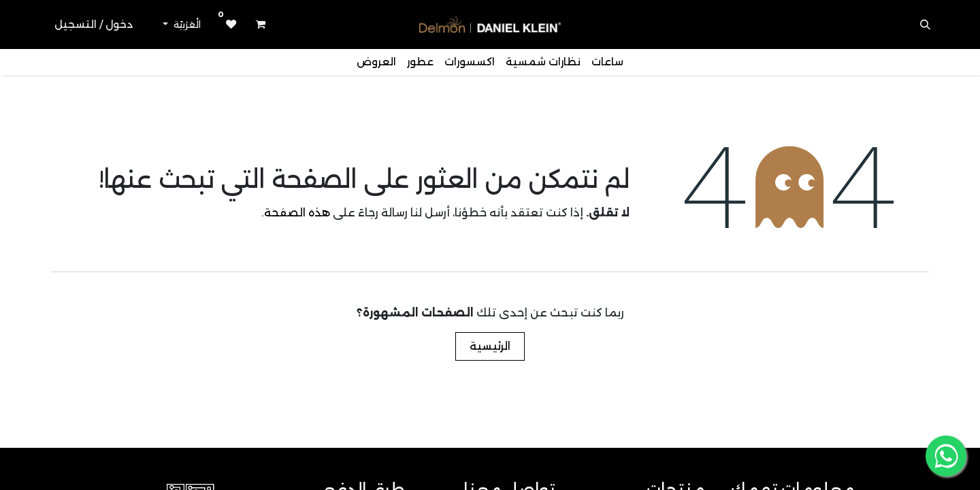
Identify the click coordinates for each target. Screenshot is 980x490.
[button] (926, 24)
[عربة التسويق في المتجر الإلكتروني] (261, 24)
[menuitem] (607, 62)
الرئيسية (490, 346)
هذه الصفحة (297, 213)
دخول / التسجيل (94, 24)
